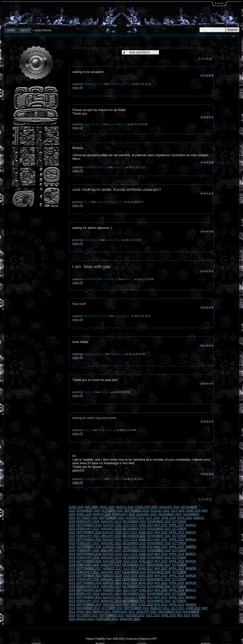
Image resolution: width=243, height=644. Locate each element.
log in (220, 3)
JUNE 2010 (168, 615)
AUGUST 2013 (112, 597)
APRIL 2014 (176, 590)
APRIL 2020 (176, 547)
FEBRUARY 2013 (88, 601)
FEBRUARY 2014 (88, 594)
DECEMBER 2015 (134, 579)
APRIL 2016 (176, 576)
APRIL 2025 (84, 514)
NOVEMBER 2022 (159, 529)
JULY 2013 (130, 597)
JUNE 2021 (146, 540)
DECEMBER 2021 (134, 536)
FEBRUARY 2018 (88, 565)
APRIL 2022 (176, 532)
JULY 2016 (130, 576)
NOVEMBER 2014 (159, 586)
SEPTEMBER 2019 (89, 554)
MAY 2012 (161, 605)
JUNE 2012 (146, 605)
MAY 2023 (161, 525)
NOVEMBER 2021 (159, 536)
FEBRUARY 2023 (88, 529)
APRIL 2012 (176, 605)
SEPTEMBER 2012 (89, 605)
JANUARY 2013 (111, 601)
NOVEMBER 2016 (159, 572)
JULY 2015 (130, 583)
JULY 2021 (130, 540)
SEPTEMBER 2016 (89, 576)
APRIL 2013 (176, 597)
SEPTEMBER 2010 (112, 615)
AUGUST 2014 (112, 590)
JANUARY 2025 (147, 514)
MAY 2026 (91, 507)
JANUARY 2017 (111, 572)
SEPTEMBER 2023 (89, 525)
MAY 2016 (161, 576)
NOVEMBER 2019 (159, 550)
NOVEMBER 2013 (159, 594)
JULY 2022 (130, 532)
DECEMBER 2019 (134, 550)
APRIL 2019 (176, 554)
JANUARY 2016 (111, 579)
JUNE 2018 (146, 561)
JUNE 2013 (146, 597)
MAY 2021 (161, 540)
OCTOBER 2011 (112, 608)
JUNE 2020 (146, 547)
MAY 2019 (161, 554)
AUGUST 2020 (112, 547)
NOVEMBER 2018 (159, 558)
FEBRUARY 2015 (88, 586)
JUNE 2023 (146, 525)
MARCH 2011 (102, 612)
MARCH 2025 (102, 514)
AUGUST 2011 (160, 608)
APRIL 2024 (185, 518)
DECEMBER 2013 (134, 594)
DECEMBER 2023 (134, 522)
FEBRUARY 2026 (146, 507)
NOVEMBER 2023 (159, 522)
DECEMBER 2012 (134, 601)
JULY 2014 (130, 590)
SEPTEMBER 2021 (89, 540)
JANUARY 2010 (130, 619)
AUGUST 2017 (112, 568)
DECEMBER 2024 (170, 514)
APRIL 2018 (176, 561)
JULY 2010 (153, 615)
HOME (11, 30)
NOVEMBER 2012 (159, 601)
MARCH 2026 (125, 507)
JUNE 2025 (193, 511)
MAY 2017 (161, 568)
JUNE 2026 (76, 507)
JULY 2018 (130, 561)
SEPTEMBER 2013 (89, 597)
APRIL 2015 (176, 583)
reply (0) (78, 88)
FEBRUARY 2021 (88, 543)
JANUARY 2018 (111, 565)
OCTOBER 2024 (87, 518)
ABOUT (25, 30)
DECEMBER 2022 (134, 529)
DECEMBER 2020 (134, 543)
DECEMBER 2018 (134, 558)
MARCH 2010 (85, 619)
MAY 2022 (161, 532)
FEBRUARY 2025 (124, 514)
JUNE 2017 (146, 568)
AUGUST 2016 (112, 576)
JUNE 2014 (146, 590)
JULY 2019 (130, 554)
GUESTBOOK (43, 30)
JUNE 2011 (193, 608)
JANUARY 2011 (147, 612)
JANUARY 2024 (111, 522)
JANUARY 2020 (111, 550)
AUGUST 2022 (112, 532)
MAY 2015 (161, 583)
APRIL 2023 (176, 525)
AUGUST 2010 (135, 615)
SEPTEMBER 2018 (89, 561)
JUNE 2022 (146, 532)
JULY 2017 (130, 568)
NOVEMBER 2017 (159, 565)
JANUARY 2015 (111, 586)
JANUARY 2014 (111, 594)
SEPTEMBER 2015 (89, 583)
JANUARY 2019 (111, 558)
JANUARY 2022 (111, 536)
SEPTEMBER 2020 (89, 547)
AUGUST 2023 (112, 525)
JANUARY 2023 (111, 529)
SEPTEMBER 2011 (136, 608)
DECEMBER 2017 (134, 565)
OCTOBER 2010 (87, 615)
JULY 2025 (178, 511)
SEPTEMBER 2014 (89, 590)
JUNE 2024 (168, 518)
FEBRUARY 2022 (88, 536)
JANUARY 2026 (169, 507)
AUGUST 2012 (112, 605)
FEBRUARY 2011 (124, 612)
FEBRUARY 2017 (88, 572)
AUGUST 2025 (160, 511)
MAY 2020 (161, 547)
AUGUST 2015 (112, 583)
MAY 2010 (183, 615)
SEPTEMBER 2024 (112, 518)
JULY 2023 (130, 525)
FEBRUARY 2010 (107, 619)
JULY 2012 (130, 605)
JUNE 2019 (146, 554)
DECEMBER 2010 (170, 612)
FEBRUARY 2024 (88, 522)
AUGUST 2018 (112, 561)
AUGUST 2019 (112, 554)
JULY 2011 (178, 608)
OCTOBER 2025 (112, 511)
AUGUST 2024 (135, 518)
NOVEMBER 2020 (159, 543)
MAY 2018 (161, 561)
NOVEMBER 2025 (88, 511)
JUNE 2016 (146, 576)
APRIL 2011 (84, 612)
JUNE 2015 (146, 583)
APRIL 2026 (107, 507)
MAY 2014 (161, 590)
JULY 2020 (130, 547)
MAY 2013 (161, 597)
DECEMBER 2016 (134, 572)
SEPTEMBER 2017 (89, 568)
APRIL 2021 (176, 540)
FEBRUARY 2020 (88, 550)
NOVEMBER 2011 (88, 608)
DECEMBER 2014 (134, 586)
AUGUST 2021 (112, 540)
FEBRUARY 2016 (88, 579)
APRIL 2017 (176, 568)
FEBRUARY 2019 (88, 558)
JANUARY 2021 (111, 543)
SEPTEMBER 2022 (89, 532)
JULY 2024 (153, 518)
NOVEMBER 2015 (159, 579)
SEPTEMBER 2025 (136, 511)
